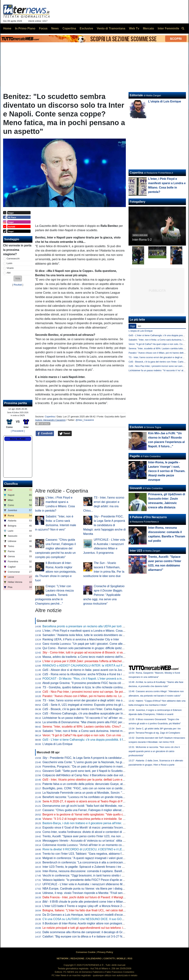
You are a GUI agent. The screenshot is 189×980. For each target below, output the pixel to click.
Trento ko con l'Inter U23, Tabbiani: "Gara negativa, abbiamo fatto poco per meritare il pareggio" (104, 854)
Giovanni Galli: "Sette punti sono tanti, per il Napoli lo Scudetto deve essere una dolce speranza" (104, 771)
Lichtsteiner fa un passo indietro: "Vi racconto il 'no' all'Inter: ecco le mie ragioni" (94, 718)
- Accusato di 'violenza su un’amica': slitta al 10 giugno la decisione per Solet (105, 841)
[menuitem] (183, 29)
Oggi (132, 326)
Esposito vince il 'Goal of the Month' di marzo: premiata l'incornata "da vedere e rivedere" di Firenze (106, 828)
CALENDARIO (94, 958)
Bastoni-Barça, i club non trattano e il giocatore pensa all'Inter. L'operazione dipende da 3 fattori (104, 823)
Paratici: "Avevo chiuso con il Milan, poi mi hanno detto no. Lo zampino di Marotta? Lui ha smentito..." (108, 696)
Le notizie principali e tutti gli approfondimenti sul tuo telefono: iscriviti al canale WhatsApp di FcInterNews (110, 928)
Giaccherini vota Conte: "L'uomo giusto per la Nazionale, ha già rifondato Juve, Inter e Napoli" (103, 762)
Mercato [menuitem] (148, 28)
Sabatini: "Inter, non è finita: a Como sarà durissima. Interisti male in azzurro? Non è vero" (100, 731)
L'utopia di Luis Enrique (58, 744)
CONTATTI (109, 958)
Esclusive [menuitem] (86, 28)
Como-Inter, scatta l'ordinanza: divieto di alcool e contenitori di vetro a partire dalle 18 (97, 832)
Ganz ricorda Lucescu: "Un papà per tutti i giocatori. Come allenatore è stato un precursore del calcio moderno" (114, 644)
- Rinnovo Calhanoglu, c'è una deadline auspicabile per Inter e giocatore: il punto (97, 713)
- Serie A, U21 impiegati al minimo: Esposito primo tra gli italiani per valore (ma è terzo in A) (104, 705)
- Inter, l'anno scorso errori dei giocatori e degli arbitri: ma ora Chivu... (89, 700)
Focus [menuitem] (43, 28)
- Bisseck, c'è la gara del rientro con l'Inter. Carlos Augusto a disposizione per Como (99, 709)
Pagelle (135, 456)
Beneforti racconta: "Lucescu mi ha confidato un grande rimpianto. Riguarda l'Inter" (96, 797)
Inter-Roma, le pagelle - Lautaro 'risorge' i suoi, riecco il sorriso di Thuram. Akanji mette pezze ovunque (167, 471)
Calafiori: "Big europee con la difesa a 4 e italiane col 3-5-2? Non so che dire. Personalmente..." (104, 937)
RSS (130, 958)
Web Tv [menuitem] (134, 28)
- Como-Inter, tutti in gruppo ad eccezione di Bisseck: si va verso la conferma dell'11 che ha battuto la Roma (115, 652)
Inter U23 (136, 551)
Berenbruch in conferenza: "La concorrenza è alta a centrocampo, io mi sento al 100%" (98, 862)
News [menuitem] (55, 28)
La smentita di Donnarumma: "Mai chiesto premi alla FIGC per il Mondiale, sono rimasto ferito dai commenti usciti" (116, 722)
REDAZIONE (77, 958)
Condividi (45, 434)
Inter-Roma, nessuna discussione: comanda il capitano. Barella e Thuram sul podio (96, 871)
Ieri (139, 326)
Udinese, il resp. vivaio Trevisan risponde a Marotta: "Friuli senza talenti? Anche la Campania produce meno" (112, 893)
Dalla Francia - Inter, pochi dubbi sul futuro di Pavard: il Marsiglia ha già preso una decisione (102, 897)
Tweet (65, 434)
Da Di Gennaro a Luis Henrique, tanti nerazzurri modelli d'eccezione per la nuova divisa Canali (103, 915)
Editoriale (136, 95)
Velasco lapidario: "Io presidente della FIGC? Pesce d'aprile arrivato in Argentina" (95, 880)
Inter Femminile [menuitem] (168, 28)
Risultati (18, 285)
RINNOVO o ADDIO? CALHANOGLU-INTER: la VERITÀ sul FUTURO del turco (94, 666)
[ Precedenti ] (18, 431)
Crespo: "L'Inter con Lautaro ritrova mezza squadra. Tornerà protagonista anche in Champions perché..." (54, 595)
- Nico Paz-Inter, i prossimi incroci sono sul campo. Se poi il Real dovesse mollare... (99, 692)
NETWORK (63, 958)
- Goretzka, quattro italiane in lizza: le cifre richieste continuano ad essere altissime (98, 687)
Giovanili (136, 488)
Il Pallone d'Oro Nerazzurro (148, 517)
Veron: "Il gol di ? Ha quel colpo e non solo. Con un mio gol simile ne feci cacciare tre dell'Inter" (107, 735)
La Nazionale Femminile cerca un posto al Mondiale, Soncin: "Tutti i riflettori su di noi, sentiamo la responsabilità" (115, 793)
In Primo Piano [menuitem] (25, 28)
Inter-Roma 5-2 (142, 240)
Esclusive (136, 427)
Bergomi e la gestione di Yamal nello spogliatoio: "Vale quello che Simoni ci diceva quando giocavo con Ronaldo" (115, 814)
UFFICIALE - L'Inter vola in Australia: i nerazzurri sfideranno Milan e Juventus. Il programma (101, 884)
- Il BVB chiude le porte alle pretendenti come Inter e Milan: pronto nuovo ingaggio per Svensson (107, 902)
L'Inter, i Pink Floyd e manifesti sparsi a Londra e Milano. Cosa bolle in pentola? (94, 631)
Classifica (11, 484)
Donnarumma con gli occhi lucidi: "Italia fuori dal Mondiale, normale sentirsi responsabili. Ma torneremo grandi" (114, 806)
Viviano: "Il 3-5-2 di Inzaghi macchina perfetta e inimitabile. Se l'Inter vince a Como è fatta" (100, 819)
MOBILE (121, 958)
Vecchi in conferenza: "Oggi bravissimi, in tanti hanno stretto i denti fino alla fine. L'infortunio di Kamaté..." (110, 875)
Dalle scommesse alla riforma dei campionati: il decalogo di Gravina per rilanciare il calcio (100, 932)
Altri (9, 273)
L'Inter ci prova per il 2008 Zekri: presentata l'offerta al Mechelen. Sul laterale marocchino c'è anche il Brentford (114, 661)
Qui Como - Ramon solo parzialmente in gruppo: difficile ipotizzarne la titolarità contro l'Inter (101, 648)
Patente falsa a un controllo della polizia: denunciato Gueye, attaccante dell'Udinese (96, 784)
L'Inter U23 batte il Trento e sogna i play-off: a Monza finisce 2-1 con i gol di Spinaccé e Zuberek (104, 906)
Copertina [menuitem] (69, 28)
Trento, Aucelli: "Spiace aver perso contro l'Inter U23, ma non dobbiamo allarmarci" (95, 836)
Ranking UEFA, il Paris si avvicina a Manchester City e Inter (81, 639)
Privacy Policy (105, 952)
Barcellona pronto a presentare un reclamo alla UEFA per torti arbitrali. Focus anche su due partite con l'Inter (112, 626)
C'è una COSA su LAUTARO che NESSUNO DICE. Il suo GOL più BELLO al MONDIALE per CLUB (106, 919)
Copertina (50, 417)
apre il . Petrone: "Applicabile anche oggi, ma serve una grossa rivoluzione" (104, 595)
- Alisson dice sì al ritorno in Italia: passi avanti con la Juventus (86, 670)
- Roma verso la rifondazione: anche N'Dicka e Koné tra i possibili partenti (93, 674)
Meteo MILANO (18, 439)
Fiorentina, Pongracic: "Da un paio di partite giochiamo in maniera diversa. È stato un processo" (104, 767)
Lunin (10, 263)
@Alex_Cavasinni (85, 420)
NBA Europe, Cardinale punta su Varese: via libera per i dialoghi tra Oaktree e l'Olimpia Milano (103, 889)
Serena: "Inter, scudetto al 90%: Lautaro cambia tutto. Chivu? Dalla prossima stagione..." (99, 727)
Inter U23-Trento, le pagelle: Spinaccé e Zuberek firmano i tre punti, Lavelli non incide (97, 867)
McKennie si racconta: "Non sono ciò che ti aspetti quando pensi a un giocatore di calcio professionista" (154, 751)
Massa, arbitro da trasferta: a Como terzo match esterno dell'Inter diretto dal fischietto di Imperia (104, 657)
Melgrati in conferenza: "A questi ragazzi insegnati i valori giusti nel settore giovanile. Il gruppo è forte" (108, 858)
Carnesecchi (13, 259)
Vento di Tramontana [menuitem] (111, 28)
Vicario (10, 268)
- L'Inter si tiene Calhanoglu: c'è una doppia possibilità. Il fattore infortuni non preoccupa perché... (108, 740)
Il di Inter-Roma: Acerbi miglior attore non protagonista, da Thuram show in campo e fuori (56, 572)
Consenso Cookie (86, 952)
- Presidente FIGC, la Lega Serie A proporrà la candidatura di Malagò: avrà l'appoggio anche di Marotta (104, 525)
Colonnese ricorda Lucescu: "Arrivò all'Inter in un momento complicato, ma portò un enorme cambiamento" (111, 845)
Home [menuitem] (7, 28)
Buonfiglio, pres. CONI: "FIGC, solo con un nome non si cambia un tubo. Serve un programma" (103, 788)
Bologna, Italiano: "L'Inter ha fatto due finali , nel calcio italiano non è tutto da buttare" (100, 910)
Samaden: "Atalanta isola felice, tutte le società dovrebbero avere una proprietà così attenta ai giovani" (108, 635)
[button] (18, 279)
